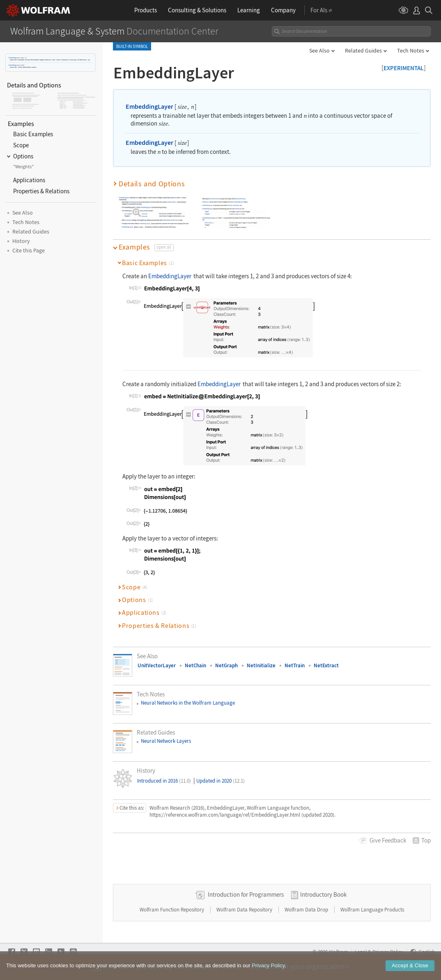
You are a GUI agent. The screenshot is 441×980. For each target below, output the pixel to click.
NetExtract (326, 665)
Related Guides (363, 50)
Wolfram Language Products (372, 910)
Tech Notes (411, 50)
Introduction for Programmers (246, 894)
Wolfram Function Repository (172, 910)
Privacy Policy (388, 952)
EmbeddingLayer (14, 58)
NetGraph (226, 665)
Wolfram (339, 952)
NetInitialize (261, 665)
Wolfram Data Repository (245, 910)
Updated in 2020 (220, 781)
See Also (319, 50)
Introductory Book (323, 894)
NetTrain (295, 665)
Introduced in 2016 (164, 781)
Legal (361, 952)
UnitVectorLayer (157, 665)
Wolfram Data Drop (307, 910)
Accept (410, 970)
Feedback (388, 840)
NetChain (195, 665)
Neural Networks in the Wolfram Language (188, 703)
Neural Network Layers (166, 741)
